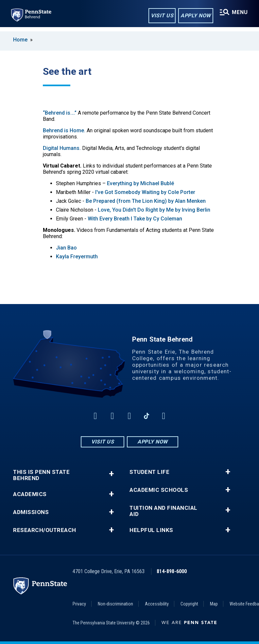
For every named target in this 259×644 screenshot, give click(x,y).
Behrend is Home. (64, 130)
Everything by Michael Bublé (140, 183)
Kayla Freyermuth (77, 257)
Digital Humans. (62, 148)
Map (214, 604)
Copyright (189, 604)
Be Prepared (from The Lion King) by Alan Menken (146, 201)
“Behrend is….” (60, 113)
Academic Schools (159, 490)
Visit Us (161, 16)
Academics (30, 494)
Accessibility (157, 604)
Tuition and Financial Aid (164, 511)
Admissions (31, 512)
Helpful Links (151, 530)
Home (20, 40)
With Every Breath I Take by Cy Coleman (135, 219)
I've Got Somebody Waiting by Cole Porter (145, 192)
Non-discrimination (115, 604)
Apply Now (194, 16)
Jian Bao (66, 248)
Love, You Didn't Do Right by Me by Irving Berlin (154, 210)
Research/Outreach (45, 530)
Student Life (149, 472)
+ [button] (111, 474)
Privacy (79, 604)
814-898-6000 (172, 571)
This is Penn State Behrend (41, 475)
